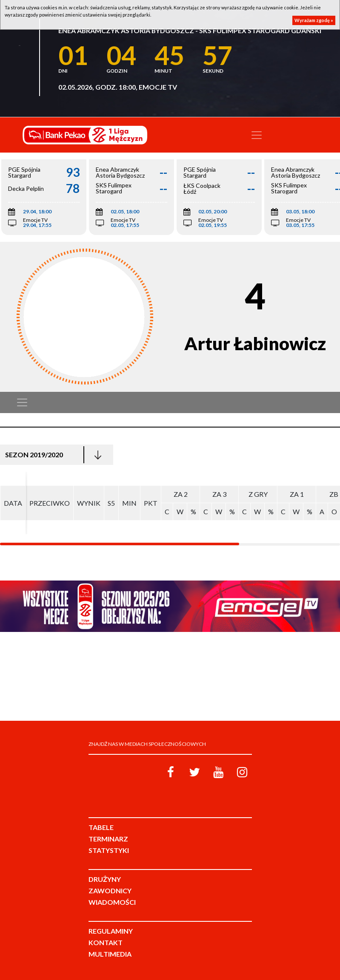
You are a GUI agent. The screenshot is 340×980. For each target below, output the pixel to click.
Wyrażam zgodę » (314, 20)
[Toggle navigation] (257, 135)
